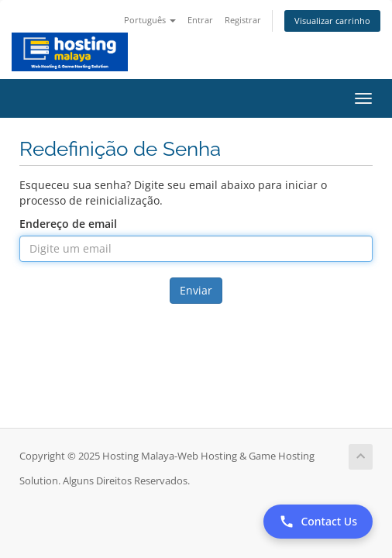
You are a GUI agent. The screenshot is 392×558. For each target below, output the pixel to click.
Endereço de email (68, 224)
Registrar (243, 20)
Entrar (200, 20)
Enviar (196, 290)
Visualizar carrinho (332, 21)
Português (150, 20)
